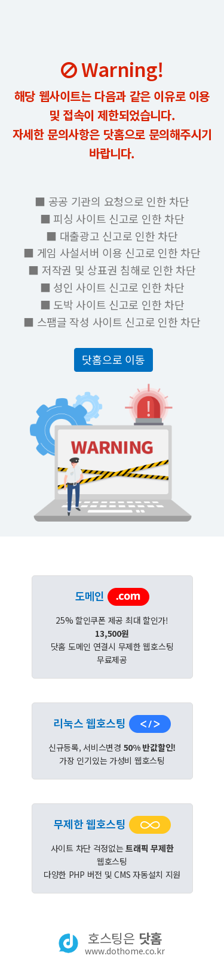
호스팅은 (125, 943)
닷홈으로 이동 (113, 359)
